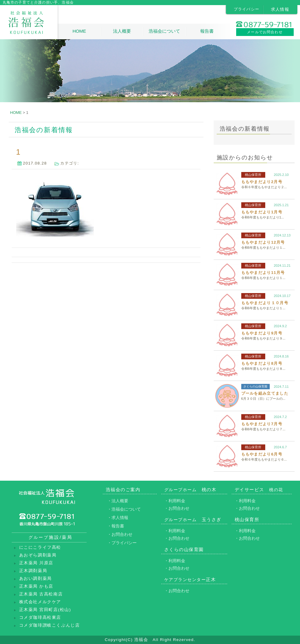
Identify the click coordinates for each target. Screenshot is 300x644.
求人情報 (280, 9)
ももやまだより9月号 (262, 333)
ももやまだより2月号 (262, 182)
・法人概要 (118, 501)
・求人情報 (118, 518)
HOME (79, 31)
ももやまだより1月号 (262, 212)
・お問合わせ (120, 534)
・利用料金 (175, 501)
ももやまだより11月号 (263, 273)
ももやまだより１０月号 (265, 303)
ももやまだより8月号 (262, 363)
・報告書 (116, 526)
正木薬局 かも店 (36, 586)
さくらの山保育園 (255, 386)
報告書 (207, 31)
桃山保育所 (253, 175)
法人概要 (122, 31)
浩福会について (164, 31)
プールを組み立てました (265, 393)
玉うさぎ (193, 519)
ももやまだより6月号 (262, 454)
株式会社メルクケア (40, 602)
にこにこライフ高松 (40, 547)
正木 (190, 579)
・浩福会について (124, 509)
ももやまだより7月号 (262, 424)
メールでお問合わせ (265, 32)
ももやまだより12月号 (263, 242)
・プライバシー (122, 543)
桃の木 (190, 490)
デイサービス (259, 490)
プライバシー (247, 9)
